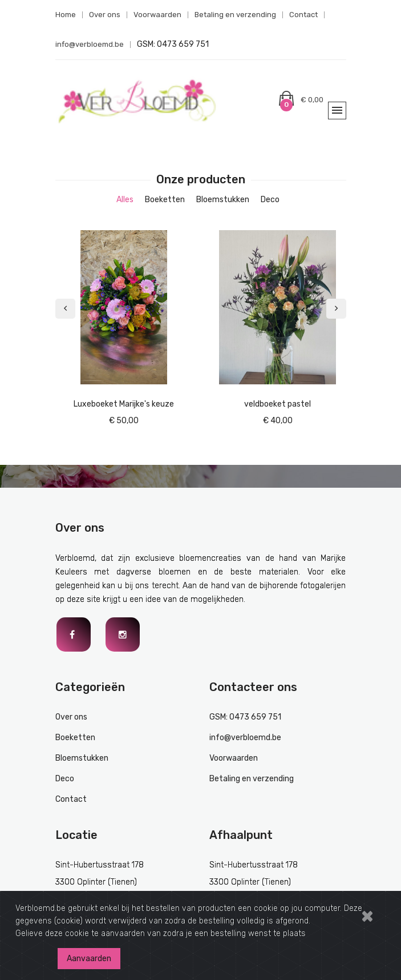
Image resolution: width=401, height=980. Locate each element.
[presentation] (65, 309)
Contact (303, 15)
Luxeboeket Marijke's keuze (124, 404)
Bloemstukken (82, 758)
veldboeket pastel (278, 404)
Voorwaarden (157, 15)
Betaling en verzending (235, 15)
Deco (65, 779)
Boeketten (75, 738)
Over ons (105, 15)
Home (66, 15)
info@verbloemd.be (90, 44)
